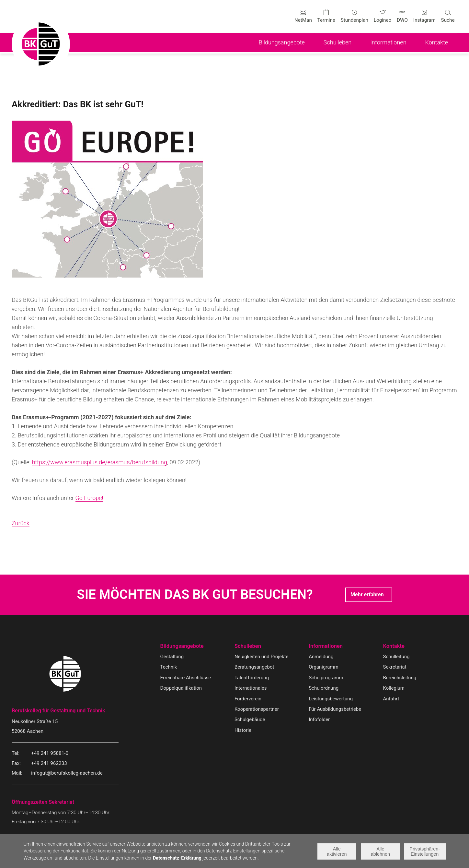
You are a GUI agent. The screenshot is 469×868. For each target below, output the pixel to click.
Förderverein (248, 699)
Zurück (21, 523)
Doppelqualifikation (182, 688)
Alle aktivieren (337, 852)
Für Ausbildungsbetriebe (335, 709)
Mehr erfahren (367, 595)
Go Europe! (89, 498)
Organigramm (324, 668)
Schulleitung (397, 657)
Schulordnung (324, 688)
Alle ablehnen (380, 852)
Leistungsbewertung (331, 699)
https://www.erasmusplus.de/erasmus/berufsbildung (100, 463)
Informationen (326, 646)
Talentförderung (252, 678)
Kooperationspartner (257, 709)
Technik (169, 668)
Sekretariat (395, 668)
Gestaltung (172, 657)
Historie (243, 731)
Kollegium (394, 688)
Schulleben (248, 646)
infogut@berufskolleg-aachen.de (67, 774)
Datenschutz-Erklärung (177, 858)
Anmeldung (321, 657)
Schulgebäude (250, 720)
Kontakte (394, 646)
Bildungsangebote (183, 646)
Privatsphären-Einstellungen (425, 852)
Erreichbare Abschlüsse (186, 678)
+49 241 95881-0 (50, 754)
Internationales (251, 688)
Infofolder (319, 720)
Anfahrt (391, 699)
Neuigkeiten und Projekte (262, 657)
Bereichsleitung (400, 678)
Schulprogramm (326, 678)
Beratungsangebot (255, 668)
